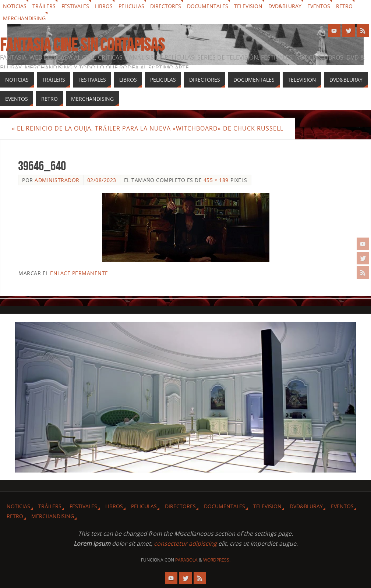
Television (248, 6)
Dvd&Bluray (285, 6)
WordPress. (217, 560)
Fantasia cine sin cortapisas (82, 45)
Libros (104, 6)
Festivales (75, 6)
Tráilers (44, 6)
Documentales (208, 6)
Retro (344, 6)
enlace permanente (79, 273)
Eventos (319, 6)
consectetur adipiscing (185, 544)
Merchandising (24, 18)
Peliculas (131, 6)
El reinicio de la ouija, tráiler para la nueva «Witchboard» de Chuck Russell (148, 128)
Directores (166, 6)
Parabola (186, 560)
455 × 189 (216, 180)
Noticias (15, 6)
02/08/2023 (102, 180)
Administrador (57, 180)
